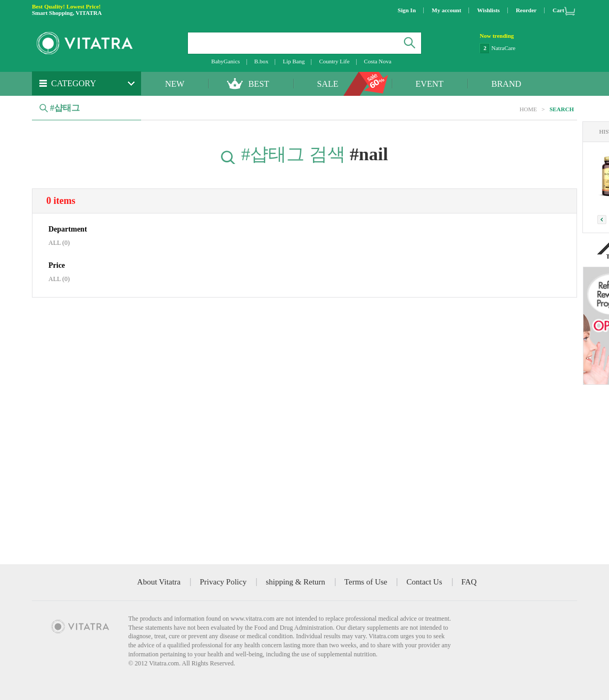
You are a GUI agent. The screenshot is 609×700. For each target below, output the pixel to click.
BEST (258, 84)
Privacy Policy (223, 582)
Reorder (526, 10)
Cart (558, 10)
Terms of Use (366, 582)
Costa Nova (378, 61)
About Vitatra (159, 582)
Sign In (407, 10)
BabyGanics (226, 61)
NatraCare (503, 48)
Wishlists (488, 10)
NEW (175, 84)
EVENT (430, 84)
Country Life (334, 61)
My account (446, 10)
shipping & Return (295, 582)
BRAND (506, 84)
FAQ (469, 582)
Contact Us (424, 582)
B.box (262, 61)
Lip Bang (294, 61)
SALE (328, 84)
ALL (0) (59, 243)
